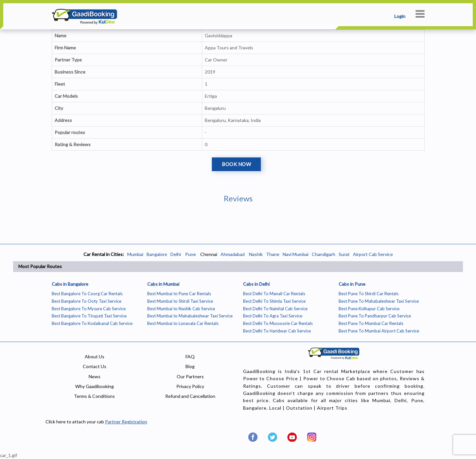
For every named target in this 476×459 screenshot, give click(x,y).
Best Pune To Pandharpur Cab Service (375, 316)
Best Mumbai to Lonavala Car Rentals (183, 323)
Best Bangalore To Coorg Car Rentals (87, 294)
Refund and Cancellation (190, 396)
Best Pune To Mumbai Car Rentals (371, 323)
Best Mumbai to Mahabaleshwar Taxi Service (190, 316)
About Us (95, 357)
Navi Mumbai (296, 254)
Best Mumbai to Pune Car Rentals (179, 294)
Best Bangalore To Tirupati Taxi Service (89, 316)
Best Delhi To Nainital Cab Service (275, 309)
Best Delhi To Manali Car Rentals (274, 294)
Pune (190, 254)
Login (400, 16)
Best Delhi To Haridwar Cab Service (277, 331)
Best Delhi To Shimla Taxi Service (274, 301)
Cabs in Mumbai (163, 284)
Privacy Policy (190, 386)
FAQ (190, 357)
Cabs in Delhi (256, 284)
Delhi (176, 254)
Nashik (256, 254)
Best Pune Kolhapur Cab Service (369, 309)
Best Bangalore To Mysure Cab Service (89, 309)
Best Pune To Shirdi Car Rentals (369, 294)
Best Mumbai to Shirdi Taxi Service (180, 301)
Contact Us (95, 366)
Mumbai (135, 254)
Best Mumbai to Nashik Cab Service (181, 309)
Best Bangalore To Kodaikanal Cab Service (92, 323)
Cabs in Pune (352, 284)
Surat (344, 254)
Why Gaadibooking (95, 386)
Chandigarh (324, 254)
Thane (273, 254)
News (95, 376)
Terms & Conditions (94, 396)
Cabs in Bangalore (70, 284)
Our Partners (190, 376)
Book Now (236, 164)
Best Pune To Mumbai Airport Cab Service (379, 331)
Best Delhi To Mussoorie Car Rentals (278, 323)
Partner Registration (126, 422)
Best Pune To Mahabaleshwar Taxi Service (379, 301)
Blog (190, 366)
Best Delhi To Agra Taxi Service (273, 316)
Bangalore (157, 254)
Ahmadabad (233, 254)
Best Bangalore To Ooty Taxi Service (87, 301)
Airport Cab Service (373, 254)
